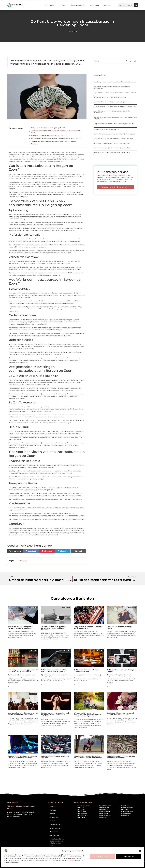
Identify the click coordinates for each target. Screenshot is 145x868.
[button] (140, 851)
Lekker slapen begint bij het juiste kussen (120, 627)
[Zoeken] (136, 5)
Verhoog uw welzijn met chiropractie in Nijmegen (110, 97)
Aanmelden (95, 5)
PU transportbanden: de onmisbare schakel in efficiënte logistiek (115, 106)
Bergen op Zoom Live (56, 161)
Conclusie (34, 144)
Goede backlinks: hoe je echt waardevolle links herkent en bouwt (57, 842)
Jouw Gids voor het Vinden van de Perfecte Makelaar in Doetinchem (112, 112)
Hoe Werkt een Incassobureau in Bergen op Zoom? (49, 135)
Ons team (53, 810)
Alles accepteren (102, 856)
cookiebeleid (70, 860)
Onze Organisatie (78, 5)
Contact (107, 5)
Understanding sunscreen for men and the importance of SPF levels (114, 124)
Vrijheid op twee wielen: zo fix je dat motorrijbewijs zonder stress (115, 93)
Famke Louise (104, 808)
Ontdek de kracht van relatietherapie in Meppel (122, 671)
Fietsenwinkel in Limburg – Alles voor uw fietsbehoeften (112, 152)
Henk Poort (125, 815)
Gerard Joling (126, 806)
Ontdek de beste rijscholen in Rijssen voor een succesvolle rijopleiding (55, 671)
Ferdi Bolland (104, 810)
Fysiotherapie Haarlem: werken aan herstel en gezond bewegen (115, 82)
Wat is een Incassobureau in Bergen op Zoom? (48, 128)
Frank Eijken (104, 814)
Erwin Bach (81, 817)
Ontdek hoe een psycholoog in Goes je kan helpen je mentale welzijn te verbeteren (55, 714)
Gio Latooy (125, 810)
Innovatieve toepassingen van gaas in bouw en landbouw (112, 148)
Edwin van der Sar (84, 806)
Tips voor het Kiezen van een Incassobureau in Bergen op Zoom (54, 141)
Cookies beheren (128, 856)
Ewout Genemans (105, 806)
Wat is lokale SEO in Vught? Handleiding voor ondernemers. (113, 139)
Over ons (53, 806)
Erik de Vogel (82, 812)
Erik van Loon (82, 814)
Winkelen (73, 32)
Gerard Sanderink (127, 808)
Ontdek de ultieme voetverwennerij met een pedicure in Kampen (120, 714)
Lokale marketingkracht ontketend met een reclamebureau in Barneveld (23, 714)
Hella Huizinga (126, 814)
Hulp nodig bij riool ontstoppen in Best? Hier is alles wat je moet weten (23, 671)
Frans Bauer (103, 817)
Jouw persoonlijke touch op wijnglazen (106, 129)
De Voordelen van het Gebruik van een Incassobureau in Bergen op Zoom (56, 132)
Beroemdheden (55, 828)
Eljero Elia (81, 808)
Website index (54, 835)
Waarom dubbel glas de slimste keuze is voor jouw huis (112, 102)
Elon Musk (81, 810)
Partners (63, 5)
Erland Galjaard (83, 815)
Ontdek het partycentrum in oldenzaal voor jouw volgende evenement (22, 757)
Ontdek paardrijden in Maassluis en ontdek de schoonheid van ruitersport (88, 757)
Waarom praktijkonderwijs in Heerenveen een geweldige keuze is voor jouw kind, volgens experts (87, 714)
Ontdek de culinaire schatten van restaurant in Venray (86, 671)
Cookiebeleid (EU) (56, 825)
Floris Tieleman (105, 812)
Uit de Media (50, 5)
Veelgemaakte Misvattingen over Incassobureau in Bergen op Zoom (56, 138)
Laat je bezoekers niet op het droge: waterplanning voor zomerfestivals (112, 87)
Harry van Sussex (127, 812)
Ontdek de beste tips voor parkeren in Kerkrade (55, 757)
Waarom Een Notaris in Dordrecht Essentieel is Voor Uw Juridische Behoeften (115, 118)
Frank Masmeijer (105, 815)
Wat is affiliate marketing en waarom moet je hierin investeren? (114, 134)
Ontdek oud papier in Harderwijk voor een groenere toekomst (121, 757)
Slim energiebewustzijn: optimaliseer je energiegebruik (112, 143)
